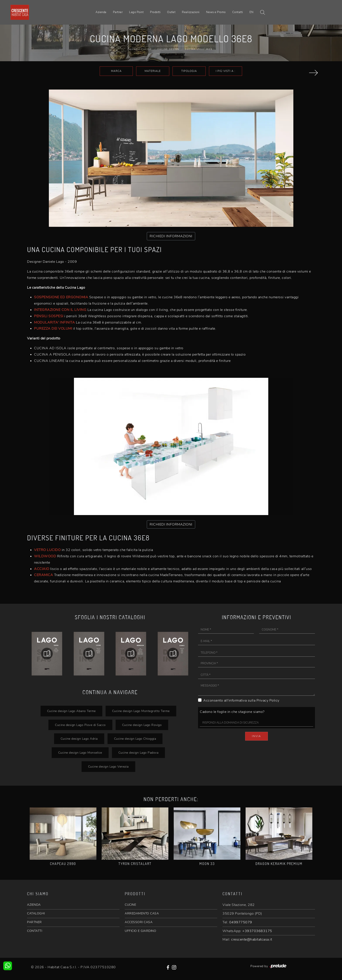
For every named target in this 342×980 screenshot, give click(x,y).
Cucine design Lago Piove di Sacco (80, 725)
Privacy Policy (268, 700)
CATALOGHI (36, 913)
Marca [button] (116, 71)
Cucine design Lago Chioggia (135, 739)
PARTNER (34, 922)
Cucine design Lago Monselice (80, 753)
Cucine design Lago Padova (139, 753)
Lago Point (136, 12)
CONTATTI (35, 931)
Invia (256, 736)
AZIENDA (34, 905)
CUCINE (130, 905)
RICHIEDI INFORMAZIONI (171, 236)
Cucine (147, 49)
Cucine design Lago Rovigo (142, 725)
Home (134, 49)
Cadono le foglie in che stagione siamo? (232, 712)
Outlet (171, 12)
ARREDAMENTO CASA (142, 913)
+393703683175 (257, 931)
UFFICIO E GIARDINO (140, 931)
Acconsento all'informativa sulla (241, 700)
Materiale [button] (153, 71)
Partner (118, 12)
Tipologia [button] (189, 71)
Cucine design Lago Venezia (108, 766)
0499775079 (241, 922)
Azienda (101, 12)
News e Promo (216, 12)
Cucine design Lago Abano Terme (71, 711)
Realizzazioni (191, 12)
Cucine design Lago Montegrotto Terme (141, 711)
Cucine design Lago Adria (79, 739)
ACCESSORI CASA (139, 922)
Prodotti (155, 12)
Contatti (238, 12)
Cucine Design (168, 49)
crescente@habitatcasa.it (252, 939)
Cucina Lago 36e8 (199, 49)
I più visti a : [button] (226, 71)
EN (252, 12)
